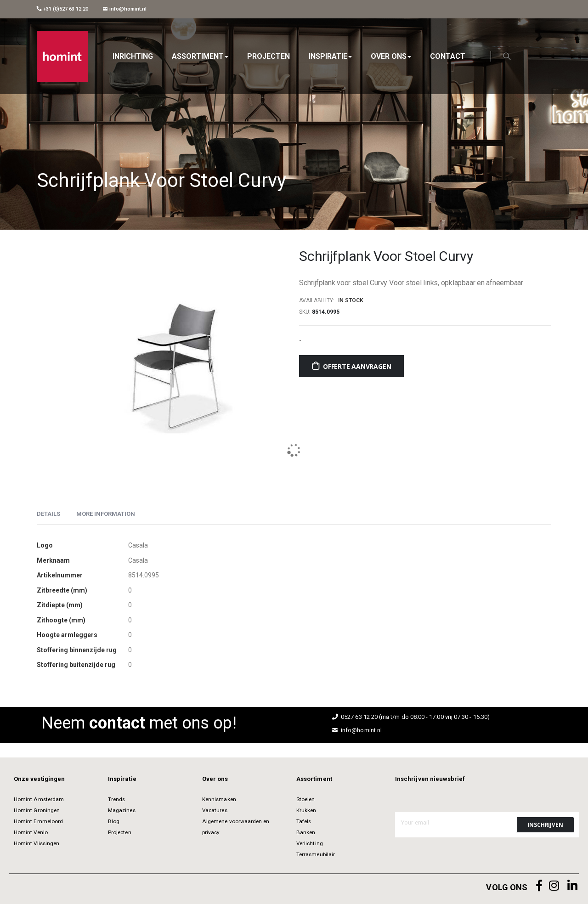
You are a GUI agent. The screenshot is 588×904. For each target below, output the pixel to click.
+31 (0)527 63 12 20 (62, 9)
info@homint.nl (125, 9)
